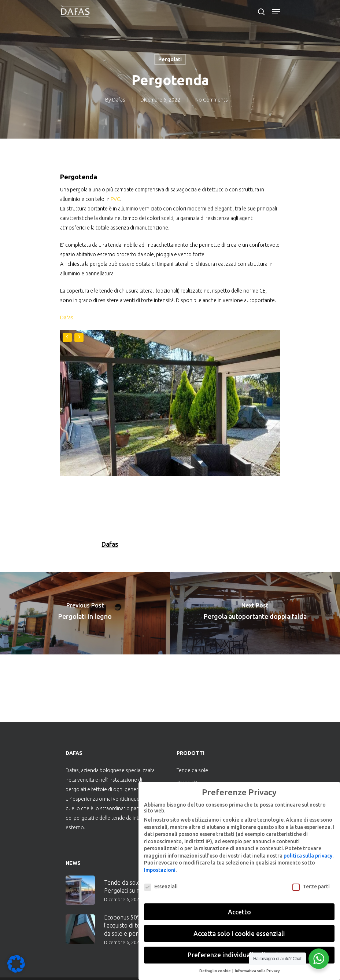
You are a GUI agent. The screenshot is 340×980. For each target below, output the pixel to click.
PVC (115, 199)
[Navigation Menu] (276, 12)
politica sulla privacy (308, 856)
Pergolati (170, 59)
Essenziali (161, 887)
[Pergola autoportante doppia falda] (255, 613)
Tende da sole (192, 770)
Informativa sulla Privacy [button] (257, 971)
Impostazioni (160, 870)
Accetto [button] (239, 912)
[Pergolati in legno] (85, 613)
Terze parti (311, 887)
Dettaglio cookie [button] (215, 971)
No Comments (212, 100)
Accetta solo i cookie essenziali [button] (239, 934)
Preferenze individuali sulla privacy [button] (239, 955)
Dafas (119, 100)
